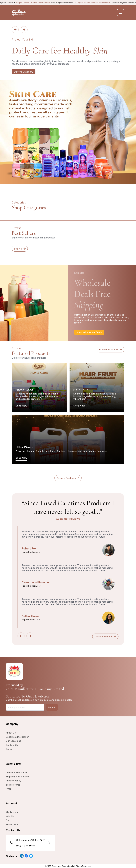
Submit (52, 707)
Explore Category (23, 72)
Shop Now (21, 406)
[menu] (121, 13)
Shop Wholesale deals (89, 332)
